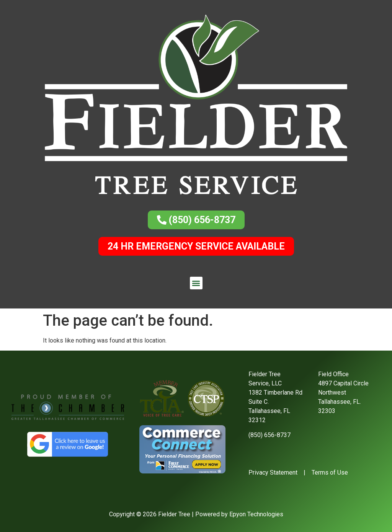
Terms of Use (330, 472)
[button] (196, 283)
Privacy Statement (273, 472)
